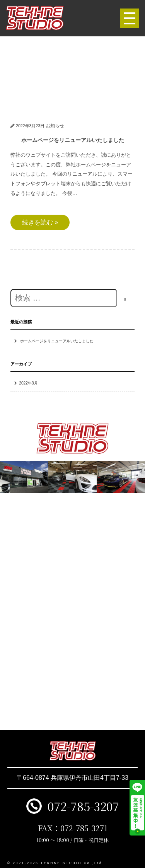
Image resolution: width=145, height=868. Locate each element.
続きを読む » (40, 222)
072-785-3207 (83, 806)
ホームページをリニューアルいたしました (57, 341)
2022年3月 (28, 383)
